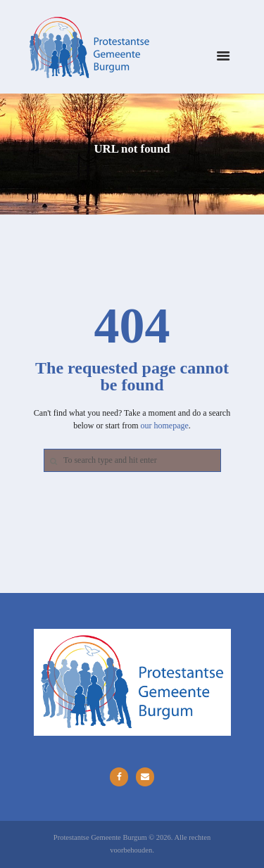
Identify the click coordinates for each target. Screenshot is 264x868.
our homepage (165, 426)
